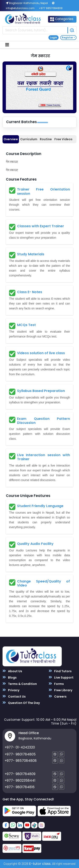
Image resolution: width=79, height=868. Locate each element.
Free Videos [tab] (63, 139)
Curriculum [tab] (29, 139)
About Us (12, 671)
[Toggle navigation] (7, 45)
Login (54, 37)
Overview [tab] (11, 139)
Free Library (60, 690)
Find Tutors (60, 671)
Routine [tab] (46, 139)
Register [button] (67, 37)
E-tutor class (40, 864)
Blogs (10, 677)
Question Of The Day (21, 703)
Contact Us (14, 696)
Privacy (11, 690)
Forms (56, 684)
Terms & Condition (20, 684)
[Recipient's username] (35, 30)
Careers (58, 696)
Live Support (61, 677)
